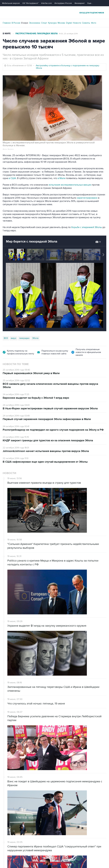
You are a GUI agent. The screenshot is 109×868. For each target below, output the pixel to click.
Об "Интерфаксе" (30, 3)
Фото (94, 23)
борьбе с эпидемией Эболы (87, 227)
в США (12, 178)
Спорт (44, 23)
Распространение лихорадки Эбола (37, 34)
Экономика (35, 23)
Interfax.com (46, 3)
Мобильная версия (11, 3)
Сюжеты (86, 23)
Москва (61, 23)
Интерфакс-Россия (63, 3)
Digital (69, 23)
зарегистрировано (87, 198)
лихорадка (24, 338)
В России (16, 23)
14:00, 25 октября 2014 (68, 34)
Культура (52, 23)
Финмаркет (80, 3)
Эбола (35, 338)
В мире (25, 23)
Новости (77, 23)
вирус (14, 338)
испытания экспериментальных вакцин (70, 185)
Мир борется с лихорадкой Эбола (32, 242)
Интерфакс (54, 13)
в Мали (62, 178)
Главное (7, 23)
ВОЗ (6, 338)
